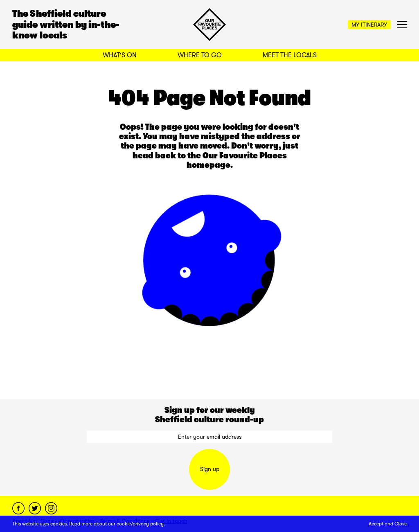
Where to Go (200, 55)
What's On (120, 55)
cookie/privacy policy (140, 524)
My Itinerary (369, 25)
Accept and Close (388, 524)
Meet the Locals (290, 55)
